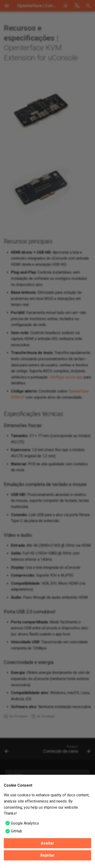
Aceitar (47, 843)
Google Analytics (25, 823)
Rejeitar (47, 855)
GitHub (17, 831)
